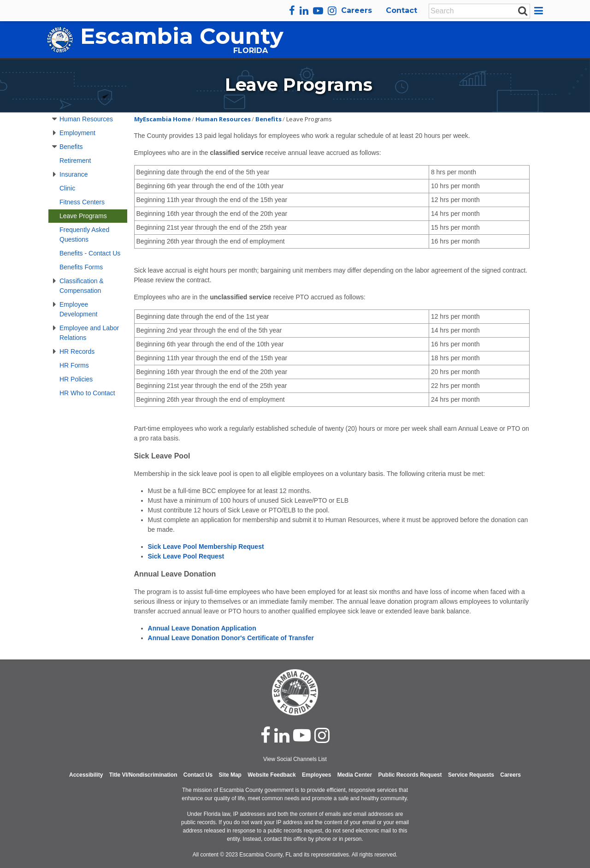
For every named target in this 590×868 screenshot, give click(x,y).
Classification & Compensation (82, 286)
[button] (540, 11)
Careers (357, 10)
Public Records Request (410, 775)
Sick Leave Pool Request (186, 556)
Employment (77, 133)
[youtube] (318, 11)
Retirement (75, 161)
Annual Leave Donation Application (202, 628)
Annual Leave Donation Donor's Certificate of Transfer (231, 638)
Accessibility (86, 775)
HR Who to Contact (87, 393)
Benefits (71, 147)
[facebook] (292, 11)
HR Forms (74, 365)
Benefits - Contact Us (90, 253)
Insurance (74, 174)
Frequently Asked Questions (84, 235)
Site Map (230, 775)
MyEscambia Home (162, 119)
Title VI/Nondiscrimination (143, 775)
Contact (401, 10)
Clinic (67, 188)
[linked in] (282, 735)
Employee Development (79, 309)
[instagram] (332, 11)
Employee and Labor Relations (89, 333)
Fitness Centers (82, 202)
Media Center (355, 775)
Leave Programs (83, 216)
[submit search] (523, 11)
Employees (316, 775)
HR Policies (76, 379)
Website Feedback (271, 775)
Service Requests (471, 775)
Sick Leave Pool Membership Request (206, 547)
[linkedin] (304, 11)
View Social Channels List (295, 759)
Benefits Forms (81, 267)
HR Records (77, 351)
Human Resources (86, 119)
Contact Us (198, 775)
